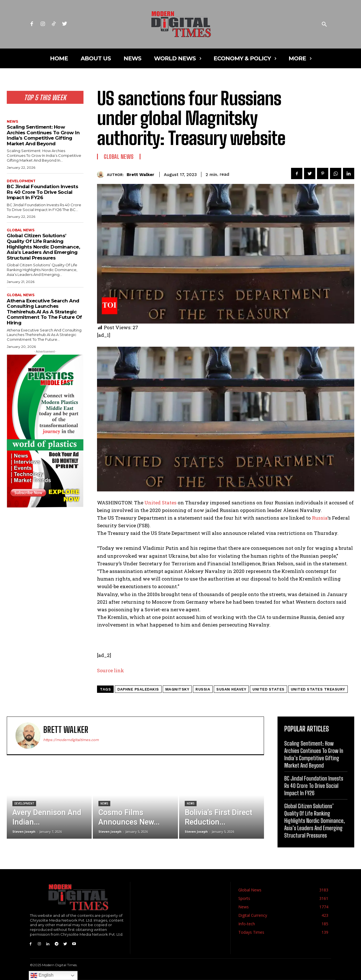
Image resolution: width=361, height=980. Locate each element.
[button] (324, 25)
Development (21, 181)
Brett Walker (140, 175)
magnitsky (177, 689)
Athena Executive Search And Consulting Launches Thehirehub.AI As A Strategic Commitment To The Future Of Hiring (44, 312)
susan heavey (231, 689)
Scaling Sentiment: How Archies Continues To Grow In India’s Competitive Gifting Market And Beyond (43, 135)
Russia (320, 518)
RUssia (203, 689)
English (42, 975)
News (12, 122)
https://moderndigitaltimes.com (71, 740)
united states (268, 689)
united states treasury (318, 689)
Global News (21, 230)
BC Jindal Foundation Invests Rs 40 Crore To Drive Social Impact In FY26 (42, 192)
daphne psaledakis (138, 689)
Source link (111, 670)
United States (160, 503)
